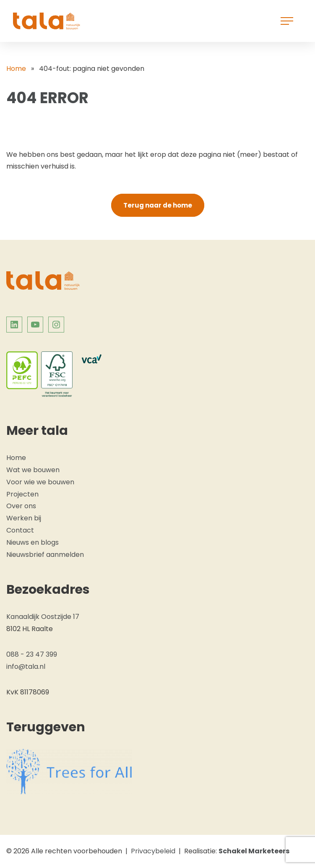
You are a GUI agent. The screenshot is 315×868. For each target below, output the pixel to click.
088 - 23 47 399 (32, 654)
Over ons (21, 506)
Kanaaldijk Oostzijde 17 (43, 617)
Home (16, 69)
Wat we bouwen (33, 470)
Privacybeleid (153, 851)
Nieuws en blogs (33, 542)
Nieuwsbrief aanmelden (45, 555)
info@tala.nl (26, 667)
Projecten (22, 494)
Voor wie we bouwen (40, 482)
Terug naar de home (158, 205)
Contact (20, 530)
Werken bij (24, 518)
